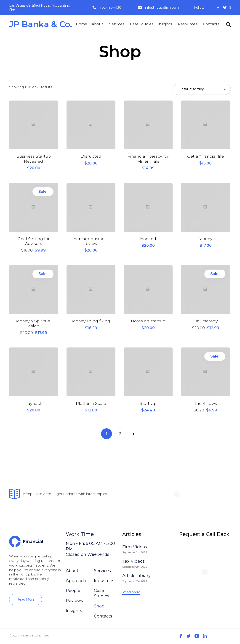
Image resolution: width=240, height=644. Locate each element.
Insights (165, 24)
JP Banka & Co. (41, 24)
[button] (26, 600)
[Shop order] (202, 89)
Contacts (211, 24)
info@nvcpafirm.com (162, 8)
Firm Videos (135, 548)
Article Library (136, 576)
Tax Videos (133, 562)
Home (81, 24)
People (73, 591)
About (97, 24)
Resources (187, 24)
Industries (104, 581)
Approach (76, 581)
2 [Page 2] (120, 435)
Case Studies (142, 24)
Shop (99, 607)
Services (117, 24)
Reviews (74, 601)
